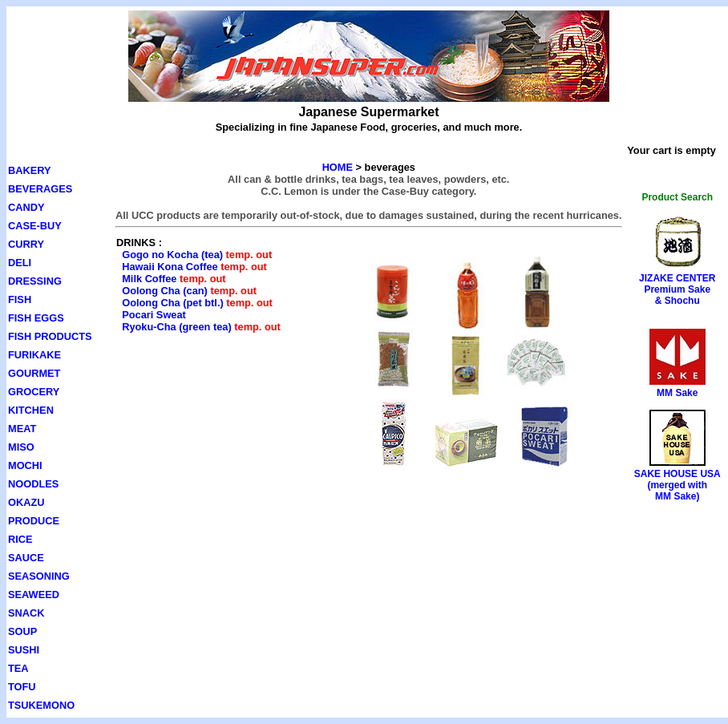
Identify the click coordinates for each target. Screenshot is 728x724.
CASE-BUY (35, 226)
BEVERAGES (40, 189)
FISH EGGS (36, 318)
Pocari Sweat (154, 315)
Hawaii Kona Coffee (170, 267)
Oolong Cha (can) (165, 291)
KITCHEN (31, 410)
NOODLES (33, 484)
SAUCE (26, 558)
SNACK (26, 613)
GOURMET (34, 373)
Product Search (677, 197)
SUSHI (24, 650)
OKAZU (26, 502)
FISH (20, 299)
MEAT (22, 429)
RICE (20, 539)
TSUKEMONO (41, 705)
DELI (20, 263)
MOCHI (25, 465)
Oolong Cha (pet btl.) (173, 303)
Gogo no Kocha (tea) (172, 255)
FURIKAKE (34, 355)
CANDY (26, 207)
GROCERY (34, 392)
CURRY (26, 244)
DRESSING (35, 281)
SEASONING (39, 576)
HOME (338, 167)
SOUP (22, 631)
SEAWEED (34, 595)
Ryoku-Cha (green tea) (177, 327)
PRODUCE (34, 521)
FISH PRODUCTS (50, 336)
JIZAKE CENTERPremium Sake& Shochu (677, 289)
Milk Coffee (149, 279)
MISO (21, 447)
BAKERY (30, 170)
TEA (18, 668)
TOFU (22, 687)
